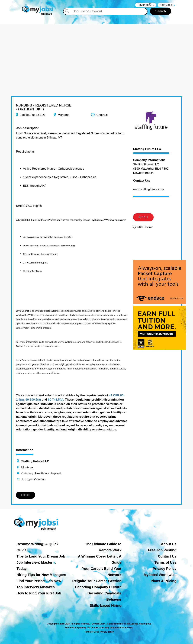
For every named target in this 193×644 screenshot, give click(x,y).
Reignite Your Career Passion (97, 581)
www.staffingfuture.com (148, 189)
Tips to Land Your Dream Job (41, 556)
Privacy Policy (165, 569)
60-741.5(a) (56, 400)
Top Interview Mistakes (36, 587)
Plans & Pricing (164, 581)
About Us (169, 544)
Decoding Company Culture (98, 587)
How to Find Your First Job (39, 593)
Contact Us (167, 556)
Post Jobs (166, 5)
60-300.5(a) (33, 400)
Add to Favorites (145, 227)
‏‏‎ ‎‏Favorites (146, 5)
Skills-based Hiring (106, 606)
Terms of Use (165, 562)
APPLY (143, 217)
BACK (26, 495)
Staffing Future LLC (147, 149)
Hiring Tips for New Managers (41, 575)
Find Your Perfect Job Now (39, 581)
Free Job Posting (162, 550)
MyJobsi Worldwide (160, 575)
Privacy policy (107, 632)
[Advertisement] (96, 49)
